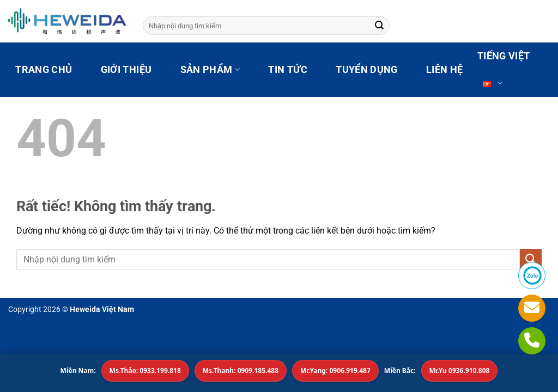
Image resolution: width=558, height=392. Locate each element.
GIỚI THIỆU (126, 70)
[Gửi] (379, 26)
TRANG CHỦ (44, 70)
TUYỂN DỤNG (367, 70)
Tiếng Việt (504, 74)
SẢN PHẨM (210, 70)
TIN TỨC (287, 70)
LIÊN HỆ (444, 70)
